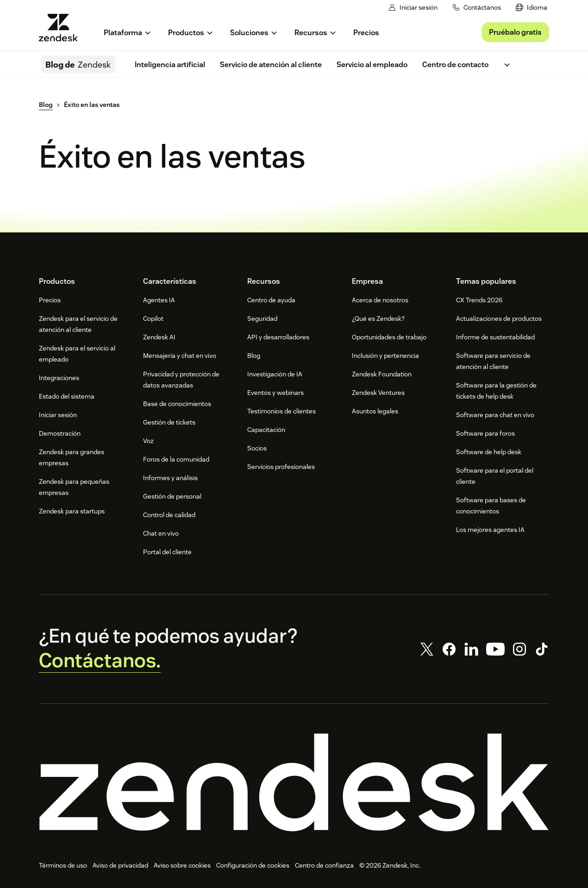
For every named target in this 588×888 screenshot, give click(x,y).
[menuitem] (532, 8)
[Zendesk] (294, 782)
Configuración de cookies (253, 865)
